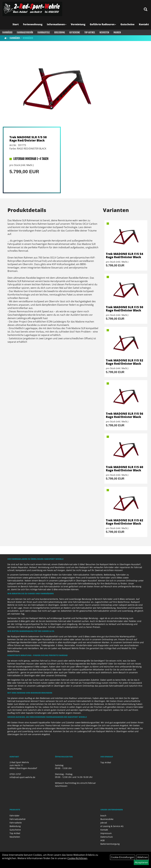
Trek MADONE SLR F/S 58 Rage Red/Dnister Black (28, 139)
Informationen (57, 24)
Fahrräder (7, 32)
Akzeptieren (141, 862)
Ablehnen (143, 857)
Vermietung (78, 24)
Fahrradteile (44, 32)
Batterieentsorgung (110, 844)
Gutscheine (127, 24)
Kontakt (144, 24)
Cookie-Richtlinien (77, 858)
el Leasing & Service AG (112, 826)
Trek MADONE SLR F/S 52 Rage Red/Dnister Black (125, 362)
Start (16, 24)
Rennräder (28, 38)
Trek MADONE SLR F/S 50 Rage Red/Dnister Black (125, 309)
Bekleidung (60, 32)
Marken (117, 32)
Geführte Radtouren (103, 24)
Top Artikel (90, 32)
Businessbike (107, 819)
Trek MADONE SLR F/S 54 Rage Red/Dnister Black (125, 255)
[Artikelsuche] (146, 10)
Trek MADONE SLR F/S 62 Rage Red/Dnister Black (125, 522)
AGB (102, 840)
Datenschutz (107, 837)
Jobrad (104, 823)
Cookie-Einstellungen (123, 857)
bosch (103, 816)
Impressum (106, 833)
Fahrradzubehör (25, 32)
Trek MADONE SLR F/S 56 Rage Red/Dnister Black (125, 415)
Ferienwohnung (33, 24)
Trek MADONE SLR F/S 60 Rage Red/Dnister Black (125, 469)
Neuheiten (104, 32)
